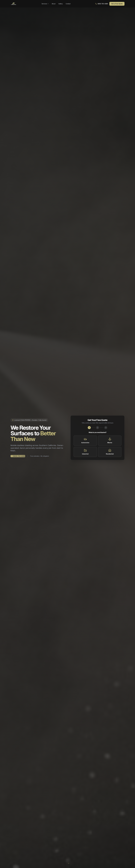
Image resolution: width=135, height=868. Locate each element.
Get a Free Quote (117, 4)
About (54, 4)
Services (45, 4)
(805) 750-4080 (102, 4)
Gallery (61, 4)
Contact (68, 4)
